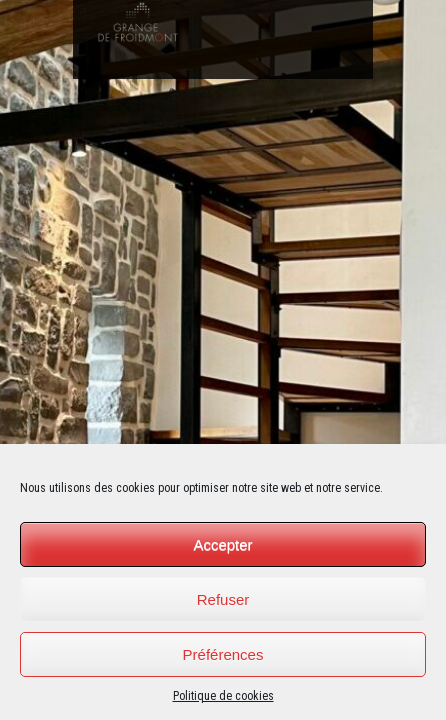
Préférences (223, 654)
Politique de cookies (223, 696)
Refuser (223, 599)
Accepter (222, 544)
